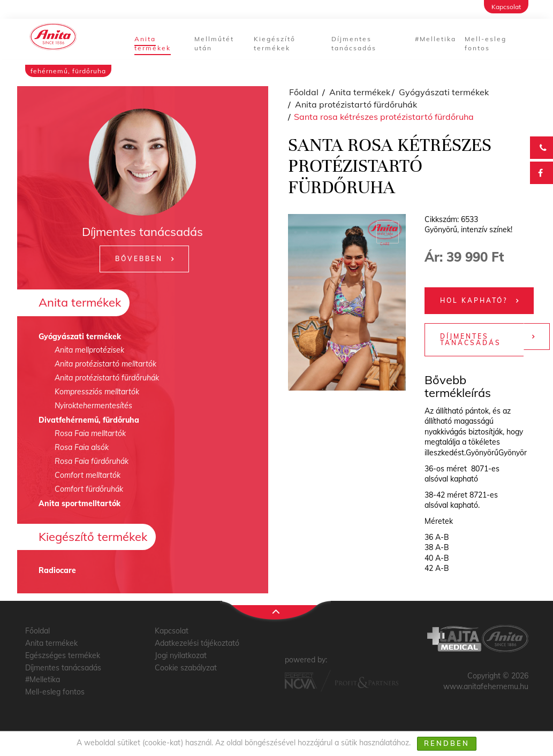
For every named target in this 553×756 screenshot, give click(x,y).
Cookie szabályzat (186, 668)
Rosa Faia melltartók (90, 433)
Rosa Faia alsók (82, 447)
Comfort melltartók (88, 475)
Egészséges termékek (63, 655)
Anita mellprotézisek (89, 350)
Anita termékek (153, 43)
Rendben (447, 743)
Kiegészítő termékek (275, 43)
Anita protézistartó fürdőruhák (107, 378)
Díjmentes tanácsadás (354, 43)
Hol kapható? (474, 300)
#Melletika (435, 39)
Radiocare (57, 570)
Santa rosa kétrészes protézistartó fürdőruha (384, 117)
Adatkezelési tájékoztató (197, 643)
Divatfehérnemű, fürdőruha (89, 420)
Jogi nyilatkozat (181, 655)
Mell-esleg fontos (486, 43)
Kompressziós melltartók (97, 392)
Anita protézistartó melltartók (105, 364)
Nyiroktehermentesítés (93, 406)
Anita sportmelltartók (79, 503)
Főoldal (304, 92)
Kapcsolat (506, 7)
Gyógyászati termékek (80, 337)
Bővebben (139, 259)
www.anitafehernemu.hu (486, 686)
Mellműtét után (214, 43)
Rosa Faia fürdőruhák (92, 461)
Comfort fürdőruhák (89, 489)
